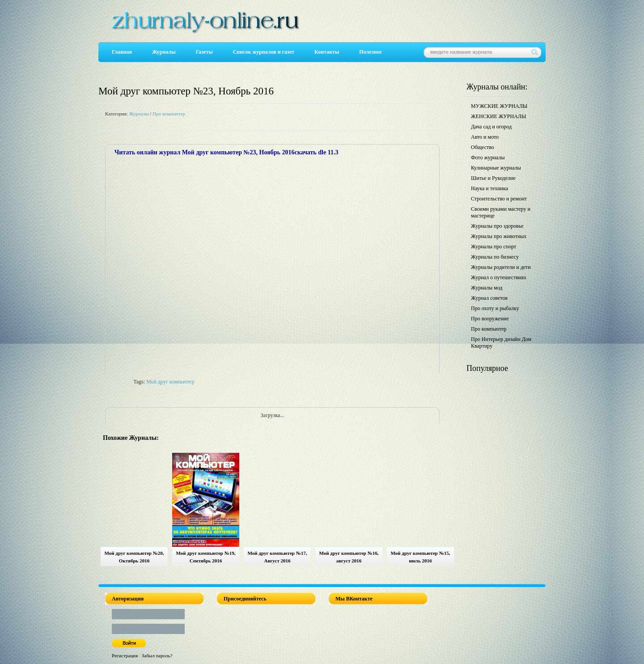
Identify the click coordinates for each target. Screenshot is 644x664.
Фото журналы (488, 157)
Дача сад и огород (491, 127)
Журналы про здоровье (497, 226)
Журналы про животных (499, 236)
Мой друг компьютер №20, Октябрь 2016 (134, 557)
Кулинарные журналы (496, 168)
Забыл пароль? (157, 655)
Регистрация (125, 655)
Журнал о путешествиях (499, 277)
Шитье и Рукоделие (493, 178)
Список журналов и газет (264, 52)
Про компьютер (169, 114)
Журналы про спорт (494, 247)
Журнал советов (489, 298)
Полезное (370, 52)
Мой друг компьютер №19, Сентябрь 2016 (206, 557)
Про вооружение (490, 319)
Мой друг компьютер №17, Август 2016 (278, 557)
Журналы (164, 52)
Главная (122, 52)
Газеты (204, 52)
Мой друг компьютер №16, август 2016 (349, 557)
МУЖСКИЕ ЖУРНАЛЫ (499, 106)
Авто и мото (485, 137)
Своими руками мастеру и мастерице (501, 212)
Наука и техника (489, 188)
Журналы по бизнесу (495, 257)
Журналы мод (487, 288)
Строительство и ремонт (499, 199)
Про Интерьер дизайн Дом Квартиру (501, 343)
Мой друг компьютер (170, 382)
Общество (483, 147)
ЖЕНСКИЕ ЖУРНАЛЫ (498, 116)
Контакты (327, 52)
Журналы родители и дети (501, 267)
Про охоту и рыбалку (495, 308)
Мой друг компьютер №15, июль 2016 (421, 557)
